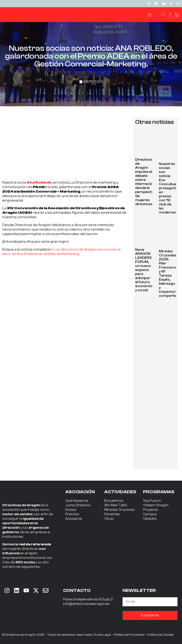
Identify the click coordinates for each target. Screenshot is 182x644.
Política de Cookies (160, 635)
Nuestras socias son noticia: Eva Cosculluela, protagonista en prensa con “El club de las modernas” (170, 188)
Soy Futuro (152, 501)
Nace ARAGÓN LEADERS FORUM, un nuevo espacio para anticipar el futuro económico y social (145, 270)
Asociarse (74, 519)
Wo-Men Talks (116, 505)
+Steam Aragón (156, 505)
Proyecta (150, 510)
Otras (109, 519)
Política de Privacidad (129, 635)
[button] (150, 15)
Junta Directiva (78, 505)
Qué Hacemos (77, 501)
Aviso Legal (103, 635)
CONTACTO (77, 590)
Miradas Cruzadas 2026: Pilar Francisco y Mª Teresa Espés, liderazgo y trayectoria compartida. (169, 274)
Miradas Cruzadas (120, 510)
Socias (71, 510)
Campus (150, 514)
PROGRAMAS (159, 492)
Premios (72, 514)
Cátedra (150, 519)
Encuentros (114, 501)
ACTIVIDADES (120, 492)
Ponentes (112, 514)
